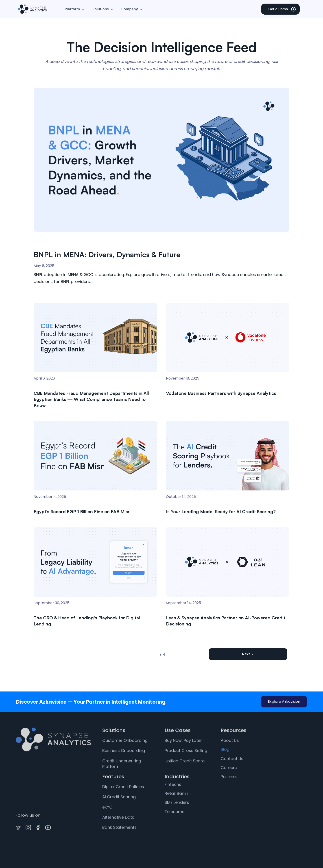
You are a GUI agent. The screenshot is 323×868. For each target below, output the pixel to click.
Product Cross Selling (186, 761)
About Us (230, 751)
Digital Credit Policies (123, 797)
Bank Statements (119, 838)
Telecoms (175, 822)
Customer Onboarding (125, 751)
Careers (229, 778)
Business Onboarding (124, 761)
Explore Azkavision (284, 701)
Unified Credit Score (185, 771)
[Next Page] (248, 654)
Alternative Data (118, 827)
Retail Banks (177, 804)
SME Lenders (177, 813)
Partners (229, 787)
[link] (161, 189)
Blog (225, 760)
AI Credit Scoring (119, 807)
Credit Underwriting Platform (122, 774)
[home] (32, 9)
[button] (75, 9)
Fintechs (173, 795)
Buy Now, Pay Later (183, 751)
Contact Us (232, 769)
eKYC (107, 817)
